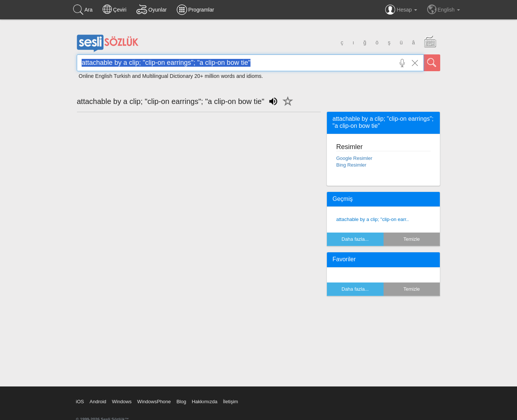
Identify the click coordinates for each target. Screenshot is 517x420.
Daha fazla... (355, 239)
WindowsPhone (154, 402)
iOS (80, 402)
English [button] (444, 9)
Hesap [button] (401, 10)
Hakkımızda (204, 402)
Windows (122, 402)
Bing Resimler (351, 165)
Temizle (412, 239)
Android (98, 402)
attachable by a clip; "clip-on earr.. (373, 219)
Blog (181, 402)
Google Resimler (354, 158)
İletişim (230, 402)
